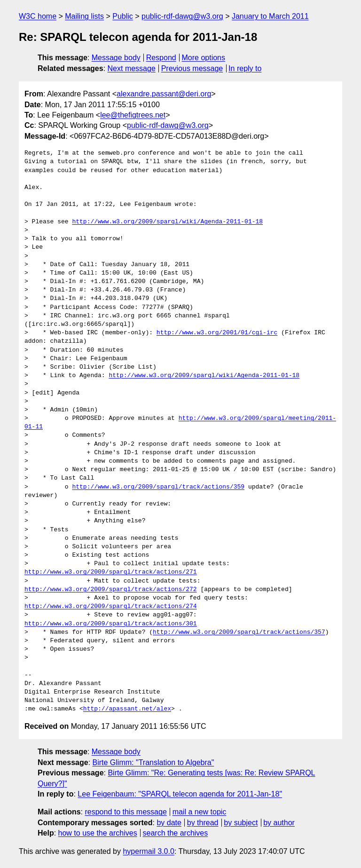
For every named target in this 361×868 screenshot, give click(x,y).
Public (123, 16)
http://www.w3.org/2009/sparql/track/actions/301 (111, 624)
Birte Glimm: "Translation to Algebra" (153, 762)
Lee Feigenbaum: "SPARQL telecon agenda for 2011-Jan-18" (180, 794)
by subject (241, 823)
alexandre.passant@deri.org (164, 94)
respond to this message (126, 812)
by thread (203, 823)
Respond (161, 58)
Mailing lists (84, 16)
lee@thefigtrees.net (133, 115)
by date (169, 823)
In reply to (245, 68)
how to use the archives (98, 833)
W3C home (38, 16)
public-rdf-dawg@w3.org (182, 16)
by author (279, 823)
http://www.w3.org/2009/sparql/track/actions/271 (111, 572)
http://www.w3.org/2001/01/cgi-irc (217, 333)
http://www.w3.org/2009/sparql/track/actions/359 (158, 487)
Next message (132, 68)
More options (204, 58)
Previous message (192, 68)
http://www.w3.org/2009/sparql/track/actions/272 (111, 590)
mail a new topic (200, 812)
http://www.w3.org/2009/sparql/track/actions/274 (111, 607)
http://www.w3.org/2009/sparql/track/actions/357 (239, 632)
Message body (116, 58)
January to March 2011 (270, 16)
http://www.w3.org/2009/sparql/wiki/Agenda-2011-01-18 (167, 222)
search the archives (176, 833)
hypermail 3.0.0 (148, 851)
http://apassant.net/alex (127, 709)
